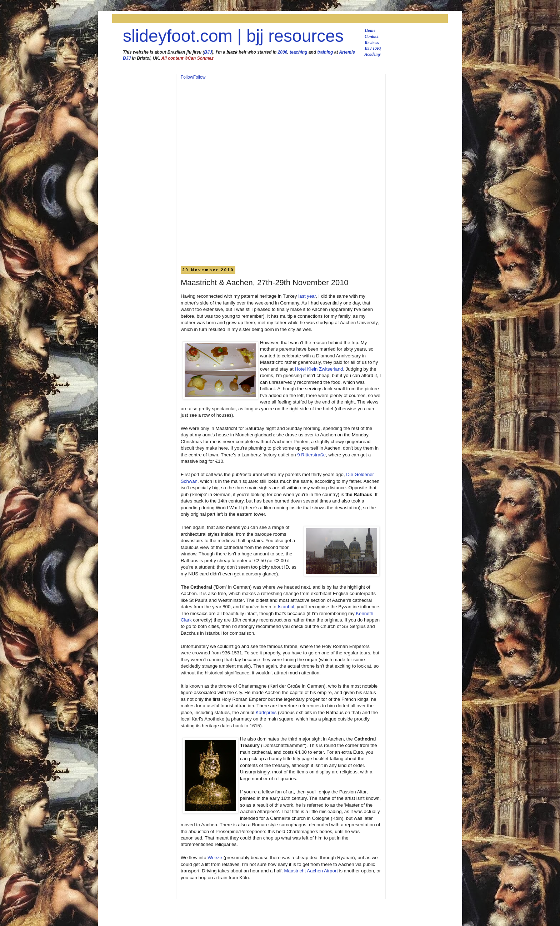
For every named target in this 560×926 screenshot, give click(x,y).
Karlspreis (266, 712)
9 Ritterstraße (311, 455)
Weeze (215, 858)
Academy (373, 54)
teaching (298, 52)
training (325, 52)
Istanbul (286, 607)
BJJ (208, 52)
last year (307, 296)
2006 (283, 52)
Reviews (372, 43)
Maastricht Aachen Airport (311, 871)
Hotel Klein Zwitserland (319, 369)
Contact (372, 36)
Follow (187, 77)
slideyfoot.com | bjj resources (233, 36)
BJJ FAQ (373, 48)
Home (370, 30)
